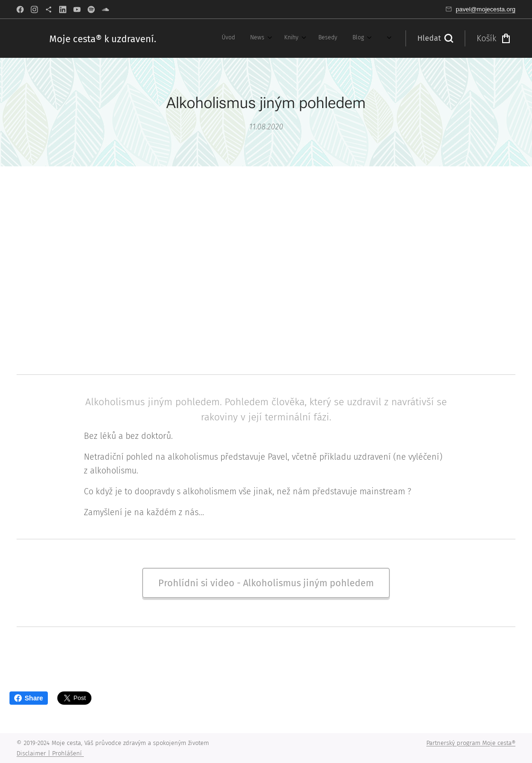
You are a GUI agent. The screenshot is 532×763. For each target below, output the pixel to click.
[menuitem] (186, 38)
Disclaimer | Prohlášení (50, 753)
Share (29, 698)
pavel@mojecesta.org (486, 9)
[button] (435, 38)
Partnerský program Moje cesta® (471, 743)
